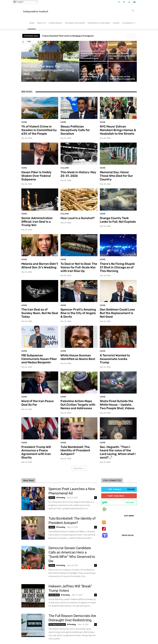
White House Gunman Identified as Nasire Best (76, 351)
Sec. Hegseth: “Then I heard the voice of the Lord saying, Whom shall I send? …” (118, 442)
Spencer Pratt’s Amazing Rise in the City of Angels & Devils (78, 308)
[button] (133, 11)
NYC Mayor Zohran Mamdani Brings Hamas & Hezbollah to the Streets (118, 130)
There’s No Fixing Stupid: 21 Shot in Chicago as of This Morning (117, 263)
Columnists (129, 23)
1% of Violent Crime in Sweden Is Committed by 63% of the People (37, 130)
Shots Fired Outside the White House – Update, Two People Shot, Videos (117, 397)
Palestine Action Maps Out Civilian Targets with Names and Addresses (78, 397)
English (18, 2)
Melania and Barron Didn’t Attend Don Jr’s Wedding (38, 262)
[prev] (129, 36)
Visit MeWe (129, 503)
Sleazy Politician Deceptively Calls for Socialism (74, 130)
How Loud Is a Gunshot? (76, 216)
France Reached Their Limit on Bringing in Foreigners (71, 36)
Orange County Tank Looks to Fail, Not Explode (117, 217)
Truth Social (128, 523)
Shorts (116, 23)
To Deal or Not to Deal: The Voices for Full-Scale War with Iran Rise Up (77, 263)
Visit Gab (130, 490)
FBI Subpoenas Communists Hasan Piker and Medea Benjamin (39, 353)
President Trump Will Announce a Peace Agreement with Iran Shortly (40, 442)
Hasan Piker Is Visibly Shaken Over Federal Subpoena (35, 174)
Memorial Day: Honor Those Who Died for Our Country (117, 173)
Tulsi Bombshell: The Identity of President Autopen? (74, 442)
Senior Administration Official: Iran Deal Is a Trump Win (39, 219)
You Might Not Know (75, 23)
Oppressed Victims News (99, 23)
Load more (79, 456)
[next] (134, 36)
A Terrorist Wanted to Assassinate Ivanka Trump (117, 351)
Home (32, 23)
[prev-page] (23, 634)
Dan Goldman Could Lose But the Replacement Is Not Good (117, 308)
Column (64, 167)
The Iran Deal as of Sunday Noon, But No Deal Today (39, 307)
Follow (131, 477)
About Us (41, 23)
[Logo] (35, 11)
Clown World (55, 23)
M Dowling (61, 485)
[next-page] (28, 634)
